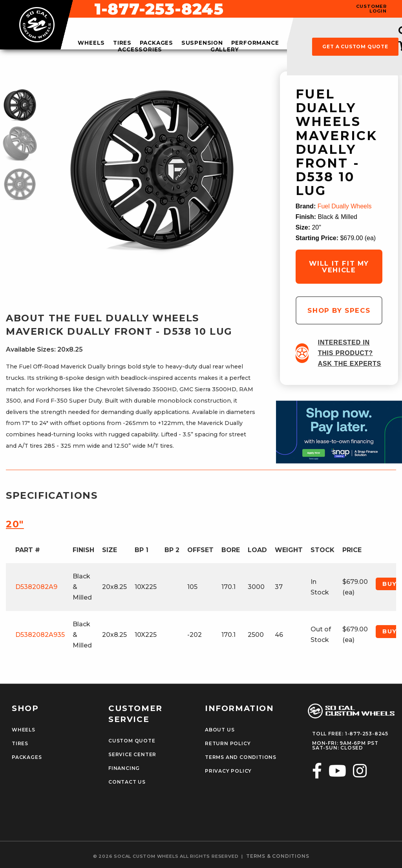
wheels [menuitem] (91, 43)
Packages (27, 757)
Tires (20, 744)
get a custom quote (355, 46)
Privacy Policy (228, 771)
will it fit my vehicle (339, 267)
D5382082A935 (40, 635)
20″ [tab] (15, 524)
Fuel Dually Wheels (345, 206)
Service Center (132, 755)
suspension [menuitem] (202, 43)
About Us (220, 730)
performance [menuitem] (255, 43)
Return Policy (228, 744)
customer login (371, 9)
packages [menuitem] (156, 43)
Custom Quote (132, 741)
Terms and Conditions (241, 757)
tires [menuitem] (122, 43)
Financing (124, 768)
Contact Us (127, 782)
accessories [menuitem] (140, 50)
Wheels (24, 730)
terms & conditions (278, 856)
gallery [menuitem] (225, 50)
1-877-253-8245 (265, 9)
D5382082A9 (36, 587)
